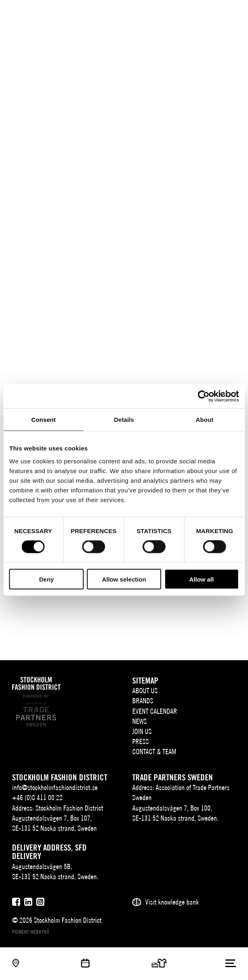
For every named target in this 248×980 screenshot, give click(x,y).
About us (145, 691)
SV (188, 14)
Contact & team (154, 752)
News (140, 721)
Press (141, 741)
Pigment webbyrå (31, 932)
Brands (143, 701)
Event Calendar (155, 711)
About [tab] (204, 420)
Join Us (142, 731)
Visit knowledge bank (172, 902)
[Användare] (231, 13)
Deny (47, 579)
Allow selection (124, 579)
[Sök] (215, 13)
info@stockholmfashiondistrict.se (55, 787)
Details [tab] (124, 420)
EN (200, 14)
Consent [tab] (43, 420)
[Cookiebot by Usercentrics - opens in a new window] (203, 396)
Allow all (201, 579)
